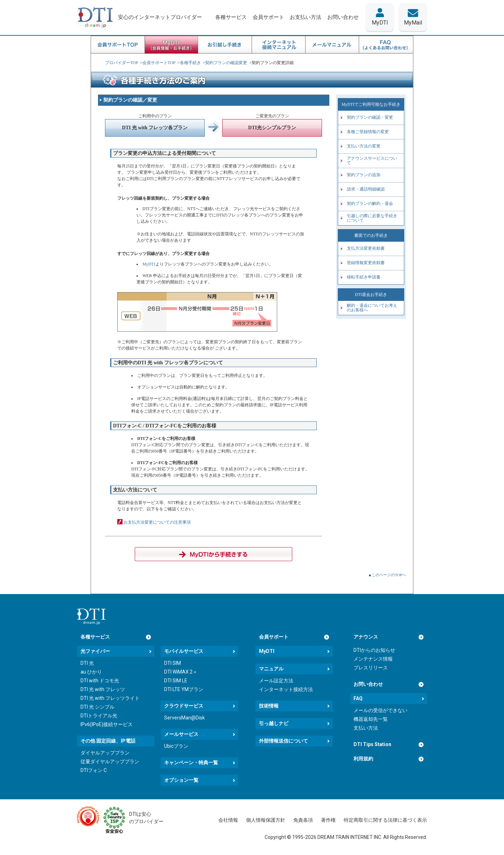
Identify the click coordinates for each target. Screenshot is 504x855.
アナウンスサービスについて (372, 161)
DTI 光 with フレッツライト (110, 698)
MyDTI (149, 264)
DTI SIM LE (176, 681)
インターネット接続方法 (286, 689)
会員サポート (274, 637)
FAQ (358, 698)
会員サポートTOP (118, 45)
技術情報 (269, 706)
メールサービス (181, 734)
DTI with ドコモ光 (100, 681)
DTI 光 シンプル (97, 707)
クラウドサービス (184, 706)
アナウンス (366, 637)
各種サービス (95, 637)
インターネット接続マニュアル (279, 45)
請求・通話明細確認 (366, 189)
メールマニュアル (332, 45)
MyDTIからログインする (213, 554)
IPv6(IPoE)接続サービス (107, 724)
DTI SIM (173, 663)
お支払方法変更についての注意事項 (157, 522)
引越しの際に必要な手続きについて (372, 218)
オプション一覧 (181, 780)
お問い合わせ (368, 684)
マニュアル (271, 669)
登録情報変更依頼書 (366, 263)
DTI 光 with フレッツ (103, 689)
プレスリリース (371, 668)
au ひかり (91, 672)
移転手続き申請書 (364, 277)
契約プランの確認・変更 (370, 117)
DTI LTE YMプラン (184, 689)
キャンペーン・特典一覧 (191, 763)
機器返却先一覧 (371, 719)
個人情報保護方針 (266, 820)
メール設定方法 (276, 681)
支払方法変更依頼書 (366, 248)
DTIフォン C (94, 770)
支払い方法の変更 (364, 146)
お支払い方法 (306, 17)
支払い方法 (366, 728)
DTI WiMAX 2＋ (181, 672)
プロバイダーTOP (121, 63)
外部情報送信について (283, 741)
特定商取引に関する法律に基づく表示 (385, 820)
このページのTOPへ (389, 575)
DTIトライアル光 (99, 716)
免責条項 (303, 820)
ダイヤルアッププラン (105, 753)
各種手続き (190, 63)
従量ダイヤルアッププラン (110, 761)
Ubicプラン (176, 746)
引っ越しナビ (274, 723)
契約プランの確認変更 (226, 63)
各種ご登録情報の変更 (368, 132)
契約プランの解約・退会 (370, 204)
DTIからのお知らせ (374, 650)
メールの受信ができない (380, 710)
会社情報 (228, 820)
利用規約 (363, 759)
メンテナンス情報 (373, 659)
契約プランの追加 (364, 175)
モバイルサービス (184, 651)
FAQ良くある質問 (386, 45)
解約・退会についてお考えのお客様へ (372, 308)
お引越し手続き (225, 45)
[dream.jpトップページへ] (91, 616)
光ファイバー (95, 651)
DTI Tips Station (372, 744)
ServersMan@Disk (184, 718)
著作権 (328, 820)
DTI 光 (87, 663)
